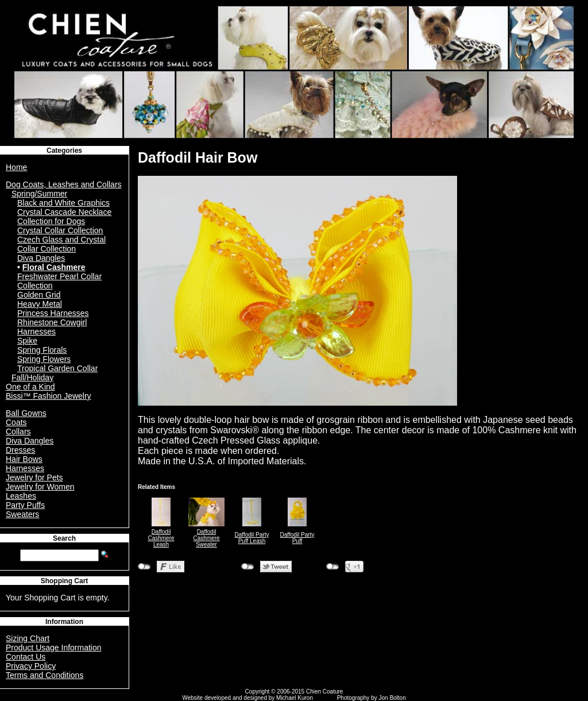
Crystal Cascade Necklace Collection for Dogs (64, 217)
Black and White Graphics (63, 203)
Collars (18, 432)
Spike (27, 341)
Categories (64, 151)
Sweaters (22, 514)
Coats (16, 422)
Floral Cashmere (54, 267)
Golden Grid (39, 295)
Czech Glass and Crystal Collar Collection (61, 244)
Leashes (21, 496)
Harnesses (25, 468)
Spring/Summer (39, 194)
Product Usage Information (54, 648)
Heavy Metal (40, 304)
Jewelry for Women (40, 487)
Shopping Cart (65, 581)
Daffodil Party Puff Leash (252, 538)
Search (64, 538)
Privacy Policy (31, 666)
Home (16, 167)
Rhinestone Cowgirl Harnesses (52, 327)
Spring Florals (42, 350)
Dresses (20, 450)
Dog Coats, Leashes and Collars (64, 184)
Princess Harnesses (53, 313)
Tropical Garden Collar (57, 368)
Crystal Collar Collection (60, 230)
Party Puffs (25, 505)
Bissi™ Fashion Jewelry (49, 396)
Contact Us (26, 657)
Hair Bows (24, 459)
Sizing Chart (28, 638)
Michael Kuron (295, 698)
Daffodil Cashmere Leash (161, 538)
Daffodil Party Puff (297, 538)
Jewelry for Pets (34, 477)
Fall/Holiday (32, 378)
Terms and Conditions (45, 675)
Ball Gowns (26, 413)
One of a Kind (30, 387)
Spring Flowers (44, 359)
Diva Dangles (41, 258)
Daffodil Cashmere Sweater (206, 538)
